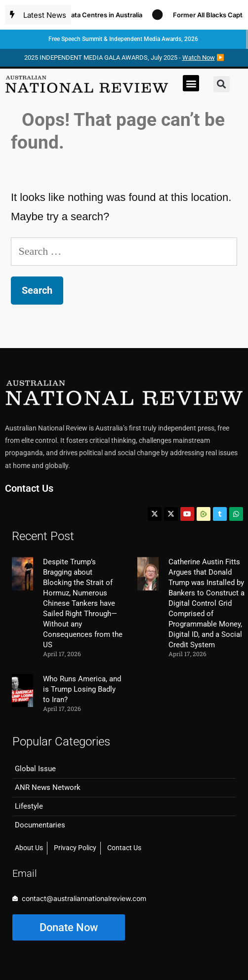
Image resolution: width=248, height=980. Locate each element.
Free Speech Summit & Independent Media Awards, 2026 (123, 39)
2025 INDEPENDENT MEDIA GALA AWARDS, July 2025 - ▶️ (124, 58)
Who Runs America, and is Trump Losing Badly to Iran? (82, 689)
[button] (191, 83)
